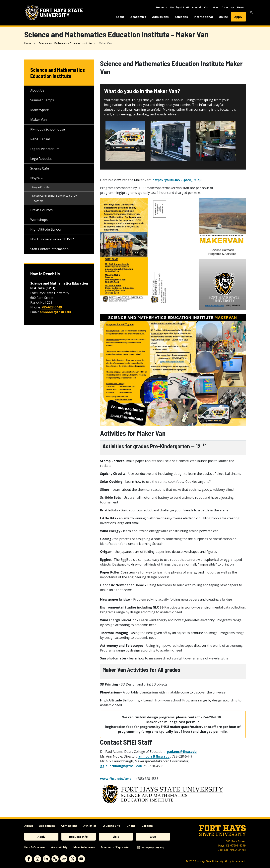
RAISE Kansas (40, 139)
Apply (238, 17)
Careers (147, 826)
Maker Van (38, 120)
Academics (138, 17)
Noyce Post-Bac (41, 187)
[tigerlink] (64, 859)
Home (28, 43)
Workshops (39, 220)
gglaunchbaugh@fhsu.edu (121, 766)
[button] (251, 13)
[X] (73, 859)
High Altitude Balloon (46, 229)
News (241, 7)
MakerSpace (40, 110)
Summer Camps (42, 100)
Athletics (181, 17)
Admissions (160, 17)
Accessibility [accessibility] (59, 847)
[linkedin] (46, 859)
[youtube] (81, 859)
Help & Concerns (35, 847)
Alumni (196, 7)
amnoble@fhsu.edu (154, 756)
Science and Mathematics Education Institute (65, 43)
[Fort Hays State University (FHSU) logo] (54, 13)
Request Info (78, 837)
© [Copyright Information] (187, 861)
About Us (37, 90)
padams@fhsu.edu (182, 752)
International (203, 17)
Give (216, 7)
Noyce (35, 178)
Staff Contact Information (49, 249)
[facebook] (29, 859)
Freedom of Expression (116, 847)
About (120, 17)
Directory (228, 7)
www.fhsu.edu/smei (116, 779)
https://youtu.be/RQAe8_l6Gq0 (177, 180)
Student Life (111, 826)
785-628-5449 (52, 307)
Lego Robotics (41, 159)
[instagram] (37, 859)
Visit (207, 7)
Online (223, 17)
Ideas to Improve (84, 847)
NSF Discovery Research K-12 (52, 239)
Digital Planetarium (45, 149)
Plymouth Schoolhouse (48, 129)
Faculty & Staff (180, 7)
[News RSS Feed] (55, 859)
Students (161, 7)
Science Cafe (40, 168)
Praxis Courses (41, 210)
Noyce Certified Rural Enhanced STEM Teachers (55, 198)
